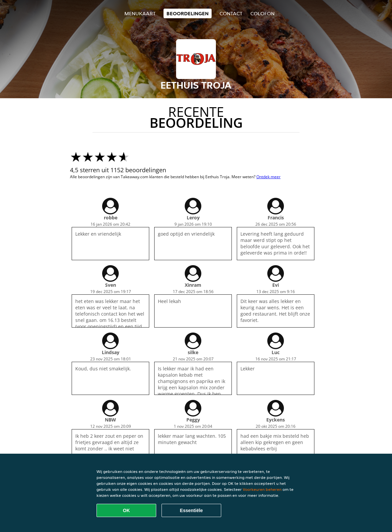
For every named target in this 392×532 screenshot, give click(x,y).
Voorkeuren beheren (262, 489)
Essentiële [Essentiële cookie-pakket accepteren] (191, 510)
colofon (262, 13)
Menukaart (140, 13)
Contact (231, 13)
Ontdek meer (268, 177)
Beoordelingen (188, 13)
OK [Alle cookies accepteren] (127, 510)
